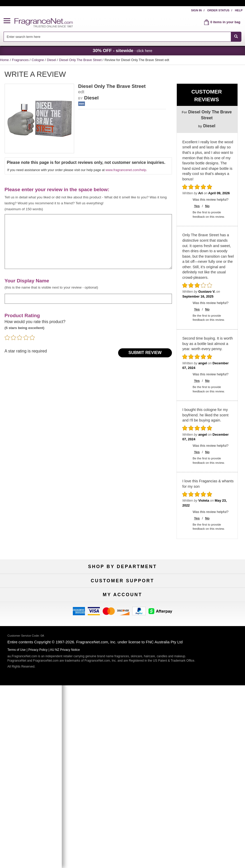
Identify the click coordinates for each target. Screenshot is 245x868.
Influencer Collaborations (39, 675)
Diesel (52, 60)
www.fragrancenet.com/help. (126, 170)
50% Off (122, 583)
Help (239, 10)
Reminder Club (122, 717)
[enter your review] (88, 242)
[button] (9, 21)
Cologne (38, 60)
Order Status (218, 10)
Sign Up (124, 769)
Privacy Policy (38, 832)
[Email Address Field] (136, 745)
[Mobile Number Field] (136, 757)
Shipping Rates (123, 658)
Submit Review (145, 353)
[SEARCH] (236, 37)
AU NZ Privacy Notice (65, 832)
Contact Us (39, 650)
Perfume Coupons (206, 667)
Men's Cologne (39, 599)
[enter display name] (88, 299)
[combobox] (122, 37)
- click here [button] (122, 50)
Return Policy (122, 641)
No (207, 206)
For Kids (206, 583)
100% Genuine (206, 641)
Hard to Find (206, 608)
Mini (206, 599)
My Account (39, 709)
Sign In (196, 10)
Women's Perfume (39, 591)
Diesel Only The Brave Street (81, 60)
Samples (122, 591)
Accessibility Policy (39, 667)
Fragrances (21, 60)
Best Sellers (123, 599)
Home (4, 60)
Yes (197, 206)
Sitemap (206, 658)
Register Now (39, 717)
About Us (39, 658)
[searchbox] (117, 37)
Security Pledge (122, 650)
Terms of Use (206, 650)
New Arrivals (206, 591)
